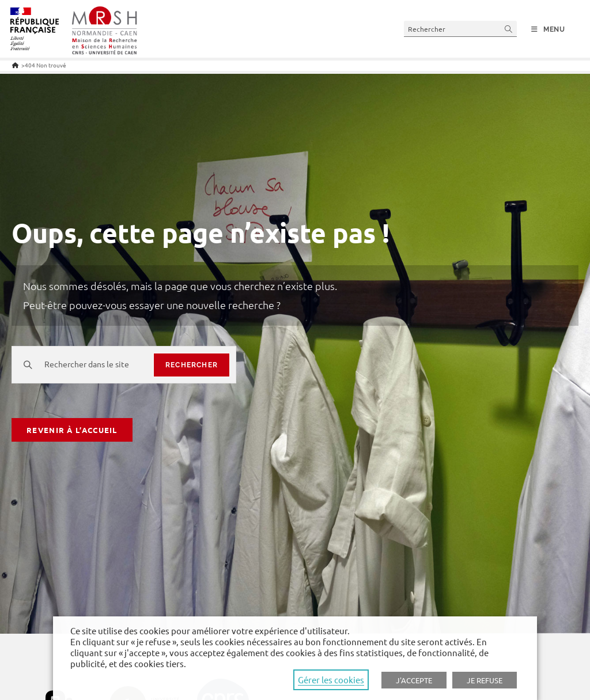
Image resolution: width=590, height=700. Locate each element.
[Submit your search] (509, 29)
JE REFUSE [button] (485, 680)
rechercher (192, 365)
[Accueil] (15, 65)
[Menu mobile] (548, 29)
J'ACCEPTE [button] (414, 680)
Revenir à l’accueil (72, 430)
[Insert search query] (460, 29)
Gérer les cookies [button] (331, 680)
